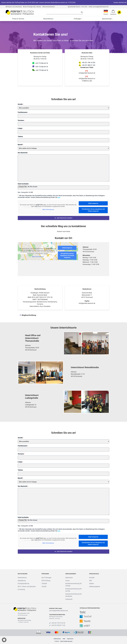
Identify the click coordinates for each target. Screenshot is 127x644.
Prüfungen (77, 19)
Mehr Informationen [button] (48, 210)
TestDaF (44, 584)
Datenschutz (57, 639)
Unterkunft (69, 599)
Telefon (20, 137)
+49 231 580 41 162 (88, 65)
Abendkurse (22, 581)
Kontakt (92, 578)
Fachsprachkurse (23, 584)
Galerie (91, 584)
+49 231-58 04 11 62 (57, 625)
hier (59, 197)
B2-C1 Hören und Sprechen (27, 587)
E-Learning (21, 589)
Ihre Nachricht (23, 153)
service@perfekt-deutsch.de (59, 611)
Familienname (23, 112)
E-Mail (20, 128)
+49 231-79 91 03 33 (57, 623)
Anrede (21, 104)
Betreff (21, 145)
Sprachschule (107, 19)
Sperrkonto (69, 578)
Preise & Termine (18, 19)
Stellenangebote (95, 587)
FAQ (91, 581)
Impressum (70, 639)
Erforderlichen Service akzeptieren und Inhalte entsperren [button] (93, 210)
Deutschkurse (48, 19)
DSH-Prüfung (46, 581)
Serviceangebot (71, 574)
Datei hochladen (23, 184)
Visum (67, 581)
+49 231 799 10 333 (88, 63)
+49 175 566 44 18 (42, 63)
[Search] (64, 12)
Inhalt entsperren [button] (93, 203)
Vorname (21, 120)
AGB (64, 639)
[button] (4, 640)
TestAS (44, 587)
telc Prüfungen (46, 578)
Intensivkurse (22, 578)
